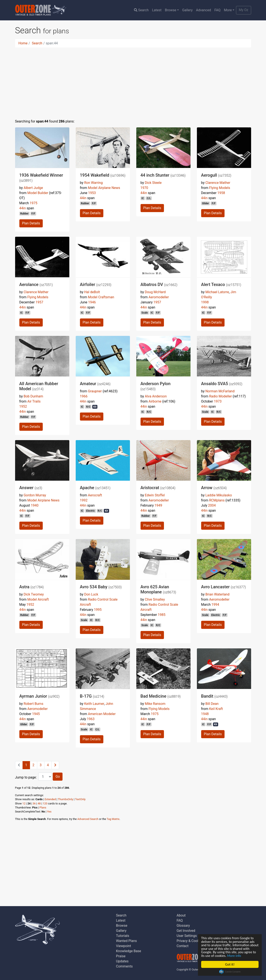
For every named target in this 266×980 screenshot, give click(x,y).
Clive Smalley (155, 599)
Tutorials (123, 936)
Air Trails (34, 401)
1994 (215, 605)
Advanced (204, 10)
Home (23, 43)
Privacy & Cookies (190, 941)
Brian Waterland (217, 594)
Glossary (183, 926)
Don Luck (91, 594)
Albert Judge (33, 188)
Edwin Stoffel (155, 495)
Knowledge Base (129, 951)
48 (39, 803)
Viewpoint (124, 946)
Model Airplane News (104, 188)
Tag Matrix (113, 819)
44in (23, 208)
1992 (84, 500)
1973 (218, 401)
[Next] (55, 765)
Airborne (155, 401)
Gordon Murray (35, 495)
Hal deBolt (92, 292)
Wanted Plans (127, 941)
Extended (50, 799)
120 (45, 803)
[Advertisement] (133, 81)
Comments (124, 966)
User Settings (187, 936)
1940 (35, 505)
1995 (98, 610)
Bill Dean (212, 704)
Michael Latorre (217, 292)
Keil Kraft (216, 709)
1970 (144, 188)
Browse (171, 10)
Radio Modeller (220, 396)
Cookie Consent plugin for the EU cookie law (230, 972)
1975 (34, 203)
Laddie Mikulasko (219, 495)
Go (58, 777)
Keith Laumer (94, 704)
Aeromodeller (159, 297)
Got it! (230, 964)
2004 (212, 505)
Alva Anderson (156, 396)
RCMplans (217, 500)
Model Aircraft (38, 599)
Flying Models (220, 188)
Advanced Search (88, 819)
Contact (183, 946)
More (228, 10)
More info (248, 955)
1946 (92, 302)
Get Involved (186, 931)
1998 (205, 302)
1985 (162, 615)
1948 (205, 714)
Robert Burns (33, 704)
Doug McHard (155, 292)
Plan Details (31, 223)
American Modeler (102, 714)
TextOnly (80, 799)
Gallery (187, 10)
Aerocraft (95, 495)
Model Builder (38, 193)
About (181, 915)
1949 (158, 505)
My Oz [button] (243, 10)
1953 (92, 193)
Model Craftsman (101, 297)
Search (141, 10)
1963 (91, 719)
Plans (43, 808)
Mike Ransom (155, 704)
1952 (23, 406)
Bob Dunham (33, 396)
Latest (157, 10)
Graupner (95, 391)
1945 (36, 714)
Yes (49, 812)
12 (24, 803)
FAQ (217, 10)
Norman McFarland (220, 391)
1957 (39, 302)
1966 (84, 396)
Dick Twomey (34, 594)
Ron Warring (93, 183)
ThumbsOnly (65, 799)
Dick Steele (153, 183)
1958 (221, 193)
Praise (121, 956)
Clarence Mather (218, 183)
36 (34, 803)
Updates (122, 961)
